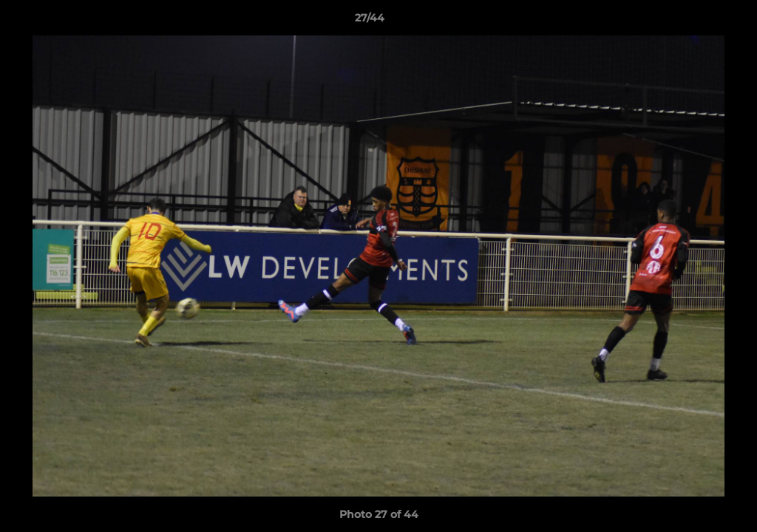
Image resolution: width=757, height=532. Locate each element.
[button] (695, 21)
